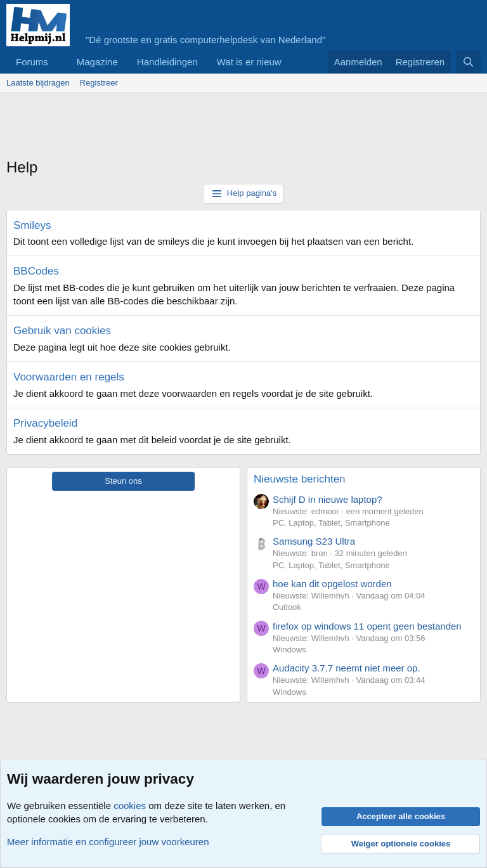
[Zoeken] (468, 62)
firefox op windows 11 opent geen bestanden (367, 626)
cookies (130, 806)
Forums (32, 62)
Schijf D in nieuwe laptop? (328, 499)
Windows (289, 650)
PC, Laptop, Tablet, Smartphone (331, 523)
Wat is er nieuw (249, 62)
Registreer (99, 83)
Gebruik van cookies (62, 331)
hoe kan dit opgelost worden (332, 584)
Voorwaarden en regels (69, 377)
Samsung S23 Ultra (314, 541)
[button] (58, 62)
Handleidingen (167, 62)
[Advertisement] (237, 128)
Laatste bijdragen (38, 83)
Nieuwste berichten (300, 479)
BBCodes (36, 271)
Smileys (32, 225)
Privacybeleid (45, 423)
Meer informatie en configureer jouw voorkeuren (108, 842)
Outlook (287, 607)
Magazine (97, 62)
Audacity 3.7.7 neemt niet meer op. (347, 668)
